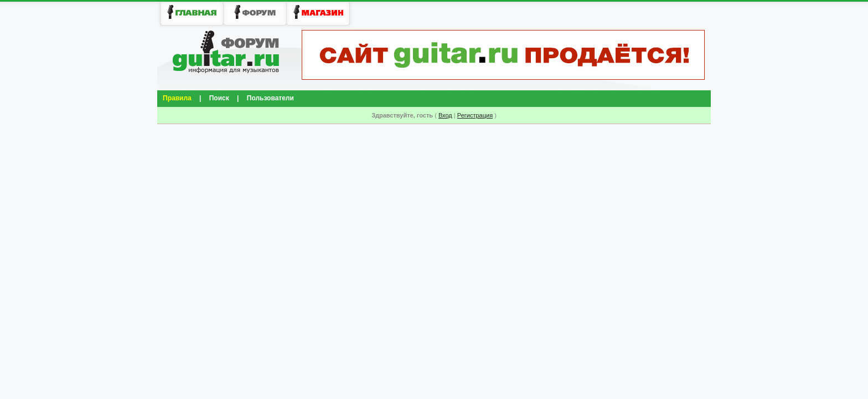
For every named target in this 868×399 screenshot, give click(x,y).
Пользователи (270, 98)
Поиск (219, 98)
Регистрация (475, 115)
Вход (445, 115)
